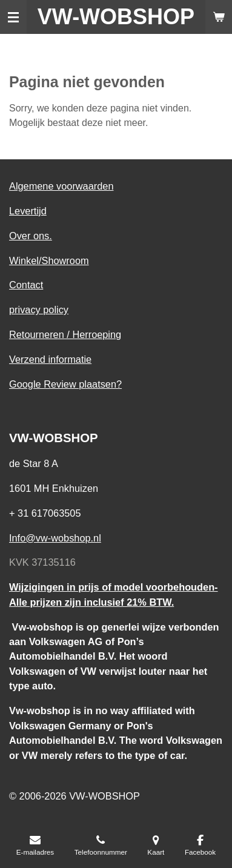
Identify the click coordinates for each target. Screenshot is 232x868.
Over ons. (31, 236)
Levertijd (28, 211)
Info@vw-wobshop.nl (55, 538)
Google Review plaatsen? (65, 384)
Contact (26, 285)
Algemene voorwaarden (61, 186)
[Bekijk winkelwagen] (219, 17)
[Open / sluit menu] (13, 17)
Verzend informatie (50, 359)
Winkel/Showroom (49, 260)
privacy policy (39, 310)
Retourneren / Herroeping (65, 334)
